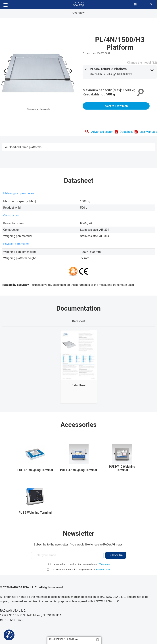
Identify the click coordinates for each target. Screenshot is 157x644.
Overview (78, 13)
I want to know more (116, 106)
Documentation (78, 308)
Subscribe (116, 555)
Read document (103, 570)
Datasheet (126, 132)
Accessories (79, 425)
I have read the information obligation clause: (81, 570)
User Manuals (148, 132)
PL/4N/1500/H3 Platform (108, 69)
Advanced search (102, 132)
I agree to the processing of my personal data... (75, 564)
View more (104, 564)
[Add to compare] (98, 640)
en (135, 5)
